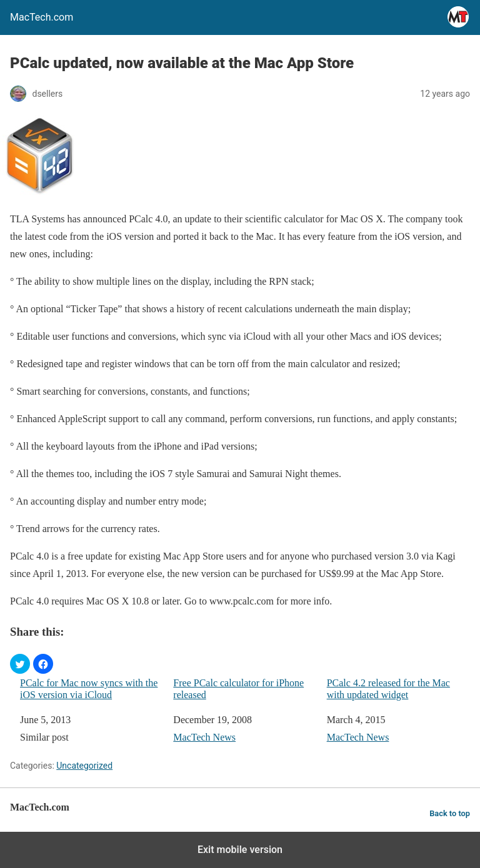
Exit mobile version (240, 850)
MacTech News (204, 737)
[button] (20, 664)
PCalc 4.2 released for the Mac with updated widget (388, 689)
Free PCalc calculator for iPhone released (238, 689)
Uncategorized (84, 766)
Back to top (450, 813)
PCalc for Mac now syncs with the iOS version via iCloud (89, 689)
